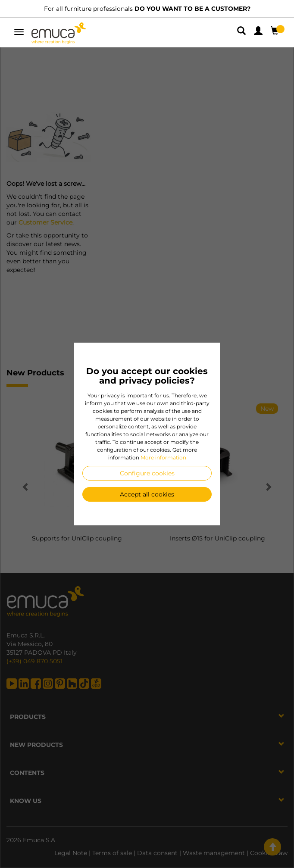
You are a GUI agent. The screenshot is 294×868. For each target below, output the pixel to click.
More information (163, 457)
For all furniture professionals (147, 9)
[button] (242, 32)
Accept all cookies (147, 494)
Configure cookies (147, 473)
